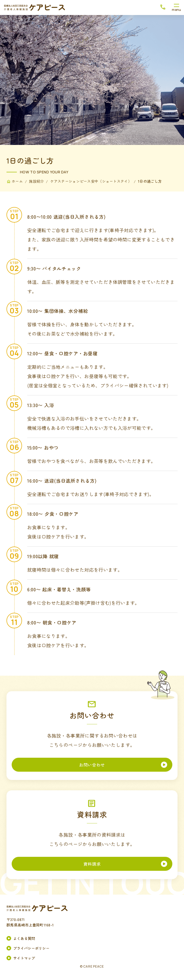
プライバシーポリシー (31, 948)
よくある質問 (24, 938)
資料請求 (92, 864)
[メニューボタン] (176, 8)
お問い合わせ (92, 765)
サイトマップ (24, 958)
